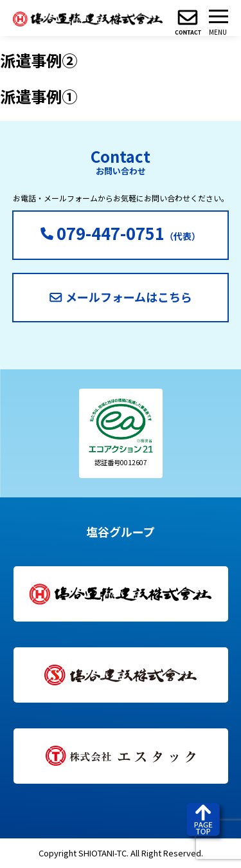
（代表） (121, 233)
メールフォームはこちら (121, 297)
